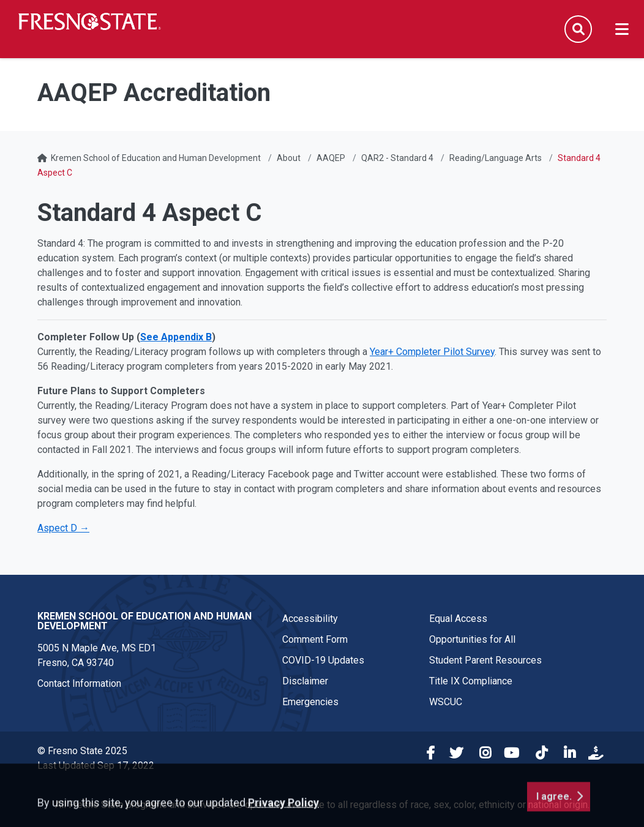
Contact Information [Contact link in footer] (79, 683)
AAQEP (331, 158)
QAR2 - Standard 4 (397, 158)
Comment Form (315, 639)
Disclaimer (305, 681)
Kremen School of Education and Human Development (156, 158)
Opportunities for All (472, 639)
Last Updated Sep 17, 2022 (96, 765)
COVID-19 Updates (323, 660)
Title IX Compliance (471, 681)
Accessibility (310, 619)
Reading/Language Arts (496, 158)
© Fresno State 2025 (82, 751)
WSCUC (446, 702)
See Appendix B (176, 337)
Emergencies (310, 702)
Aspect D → (63, 528)
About (289, 158)
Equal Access (458, 619)
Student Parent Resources (485, 660)
